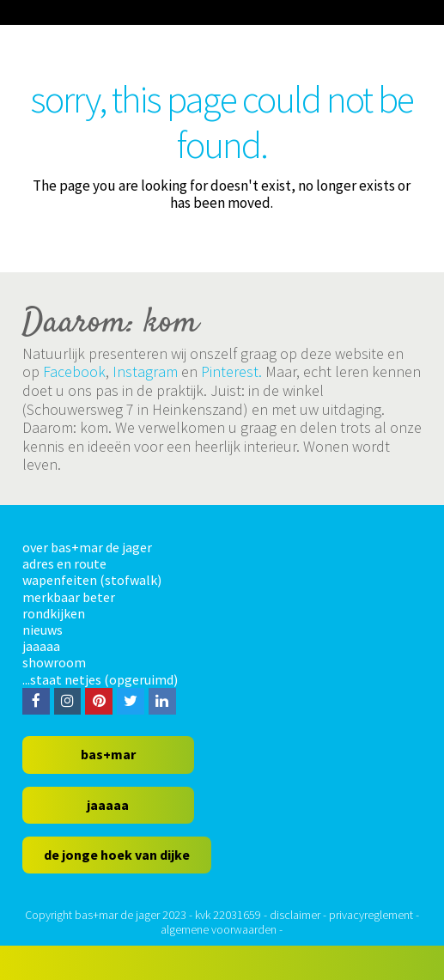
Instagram (145, 371)
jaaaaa (41, 646)
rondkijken (54, 613)
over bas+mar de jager (87, 547)
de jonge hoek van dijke (117, 855)
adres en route (64, 563)
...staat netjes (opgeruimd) (100, 679)
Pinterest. (231, 371)
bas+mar (108, 754)
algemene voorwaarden (219, 929)
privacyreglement (371, 915)
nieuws (43, 630)
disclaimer (295, 915)
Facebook (74, 371)
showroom (54, 662)
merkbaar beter (69, 597)
